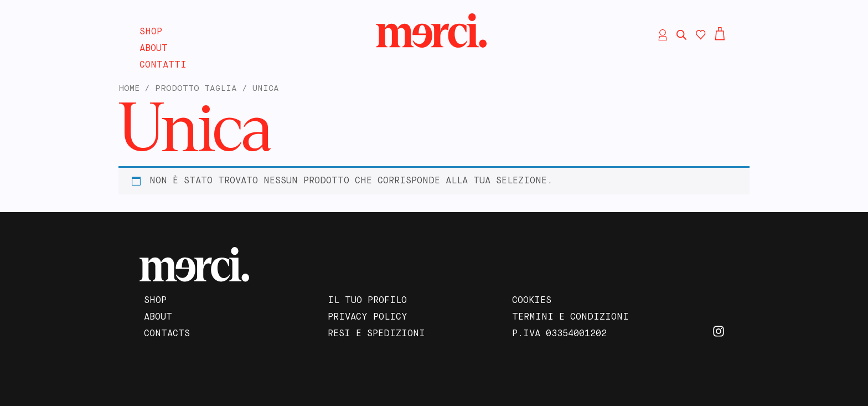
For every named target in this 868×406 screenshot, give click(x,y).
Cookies (532, 301)
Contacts (167, 334)
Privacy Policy (368, 317)
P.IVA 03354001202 (559, 334)
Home (129, 89)
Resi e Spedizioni (376, 334)
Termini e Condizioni (570, 317)
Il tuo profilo (367, 301)
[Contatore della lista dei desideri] (701, 35)
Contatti (163, 65)
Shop (151, 32)
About (154, 49)
